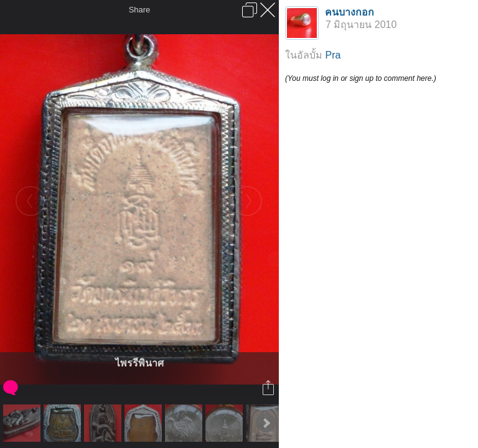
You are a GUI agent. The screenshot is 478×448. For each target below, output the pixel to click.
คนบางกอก (349, 12)
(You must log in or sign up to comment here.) (361, 78)
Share (140, 10)
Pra (333, 55)
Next (266, 423)
